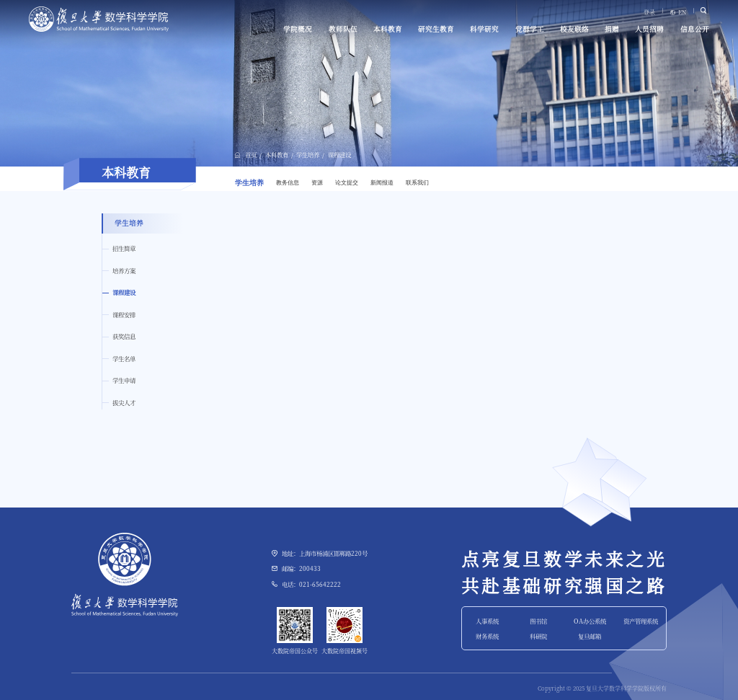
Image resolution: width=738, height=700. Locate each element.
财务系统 (487, 636)
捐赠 (612, 29)
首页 (251, 154)
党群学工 (530, 29)
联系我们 (417, 182)
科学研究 (484, 29)
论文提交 (347, 182)
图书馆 (538, 621)
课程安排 (124, 314)
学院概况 (298, 29)
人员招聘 (649, 29)
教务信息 (288, 182)
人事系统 (487, 621)
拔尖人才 (124, 402)
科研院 (538, 636)
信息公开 (695, 29)
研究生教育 (436, 29)
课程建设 (339, 154)
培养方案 (124, 270)
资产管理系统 (641, 621)
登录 (649, 12)
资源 (317, 182)
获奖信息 (124, 336)
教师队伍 (343, 29)
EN (682, 12)
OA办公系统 (590, 621)
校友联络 (574, 29)
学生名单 (124, 358)
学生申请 (124, 380)
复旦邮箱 (590, 636)
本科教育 (388, 29)
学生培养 (308, 154)
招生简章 (124, 248)
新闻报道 (382, 182)
